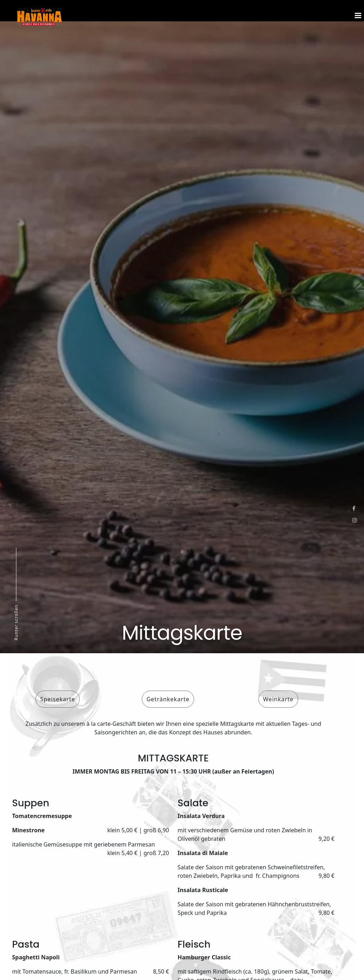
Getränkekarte (168, 699)
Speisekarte (58, 699)
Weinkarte (278, 699)
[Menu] (357, 11)
